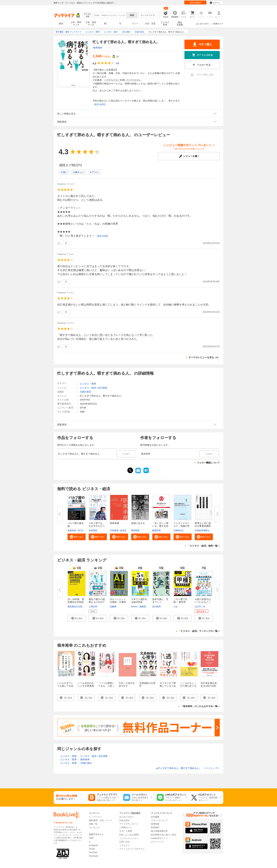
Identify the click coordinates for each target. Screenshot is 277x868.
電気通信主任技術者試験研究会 (82, 607)
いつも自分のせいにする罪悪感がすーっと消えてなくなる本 (86, 687)
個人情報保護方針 (159, 831)
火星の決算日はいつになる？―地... (203, 602)
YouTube (93, 852)
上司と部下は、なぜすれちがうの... (97, 526)
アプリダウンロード (129, 824)
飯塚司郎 (157, 530)
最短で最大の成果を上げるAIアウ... (97, 602)
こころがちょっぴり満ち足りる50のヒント (188, 686)
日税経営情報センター (205, 530)
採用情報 (155, 824)
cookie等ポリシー (159, 838)
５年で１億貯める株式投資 (139, 601)
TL (120, 24)
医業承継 (114, 523)
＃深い (64, 172)
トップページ (95, 817)
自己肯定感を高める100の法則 (209, 684)
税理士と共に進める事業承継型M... (203, 526)
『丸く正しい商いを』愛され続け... (160, 526)
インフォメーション (129, 838)
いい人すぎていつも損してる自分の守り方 (65, 686)
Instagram (94, 845)
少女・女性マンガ (91, 24)
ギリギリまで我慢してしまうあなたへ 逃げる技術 (168, 687)
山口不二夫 (200, 607)
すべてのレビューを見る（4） (204, 357)
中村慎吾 (114, 530)
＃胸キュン (79, 172)
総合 (61, 24)
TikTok (92, 849)
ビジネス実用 (165, 24)
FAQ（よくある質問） (130, 835)
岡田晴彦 (135, 530)
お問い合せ (125, 842)
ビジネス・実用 (88, 384)
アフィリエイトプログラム (132, 849)
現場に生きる (138, 523)
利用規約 (155, 827)
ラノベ (135, 24)
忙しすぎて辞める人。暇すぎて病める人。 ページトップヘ (188, 768)
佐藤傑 (113, 607)
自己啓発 (102, 388)
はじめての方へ (203, 24)
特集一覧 (93, 824)
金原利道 (72, 530)
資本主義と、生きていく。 (160, 601)
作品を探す (125, 820)
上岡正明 (93, 607)
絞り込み (88, 15)
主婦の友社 (86, 392)
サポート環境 (126, 831)
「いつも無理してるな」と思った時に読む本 (106, 686)
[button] (77, 537)
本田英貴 (93, 530)
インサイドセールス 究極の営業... (182, 526)
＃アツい (94, 172)
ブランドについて (159, 820)
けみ (176, 607)
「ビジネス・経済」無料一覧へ (204, 546)
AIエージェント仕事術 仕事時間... (118, 602)
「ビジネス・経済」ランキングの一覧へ (199, 631)
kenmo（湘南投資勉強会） (144, 607)
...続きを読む (99, 104)
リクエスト (125, 845)
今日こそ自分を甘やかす (127, 684)
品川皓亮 (157, 607)
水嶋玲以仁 (179, 530)
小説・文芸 (150, 24)
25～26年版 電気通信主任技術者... (76, 602)
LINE (91, 838)
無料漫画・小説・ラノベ (101, 820)
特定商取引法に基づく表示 (164, 835)
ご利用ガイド (217, 24)
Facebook (94, 856)
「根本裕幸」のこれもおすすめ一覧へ (200, 706)
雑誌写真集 (180, 24)
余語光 (123, 530)
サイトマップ (157, 842)
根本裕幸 (98, 48)
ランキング (94, 827)
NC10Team (83, 530)
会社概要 (155, 817)
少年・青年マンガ (76, 24)
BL (106, 23)
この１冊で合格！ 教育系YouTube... (180, 602)
